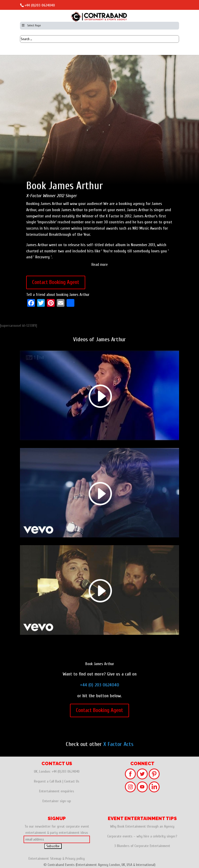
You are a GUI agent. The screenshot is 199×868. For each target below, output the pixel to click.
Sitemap (56, 859)
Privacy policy (75, 859)
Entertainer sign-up (57, 801)
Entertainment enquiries (57, 791)
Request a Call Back (48, 781)
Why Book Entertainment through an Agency (142, 826)
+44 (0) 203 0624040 (100, 685)
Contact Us (72, 781)
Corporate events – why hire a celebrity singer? (142, 836)
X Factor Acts (118, 744)
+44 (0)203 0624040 (40, 5)
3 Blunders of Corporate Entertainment (142, 846)
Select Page (31, 25)
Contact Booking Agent (56, 282)
